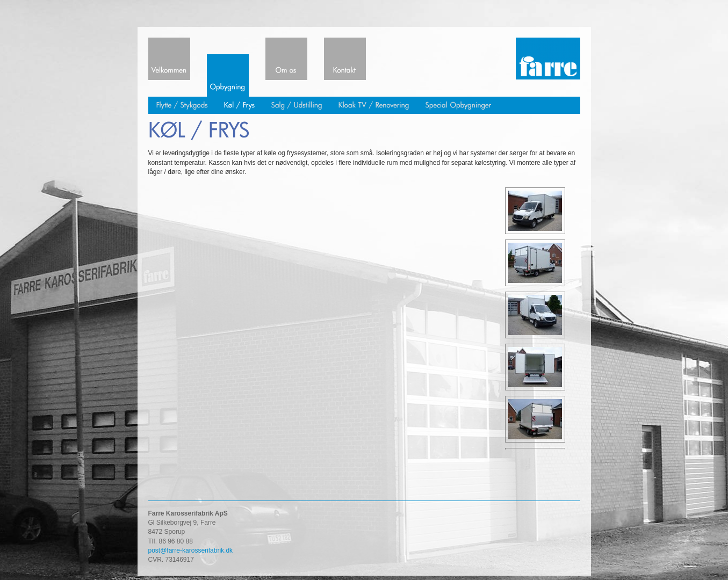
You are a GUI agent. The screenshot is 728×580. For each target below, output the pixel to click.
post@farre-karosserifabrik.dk (191, 550)
